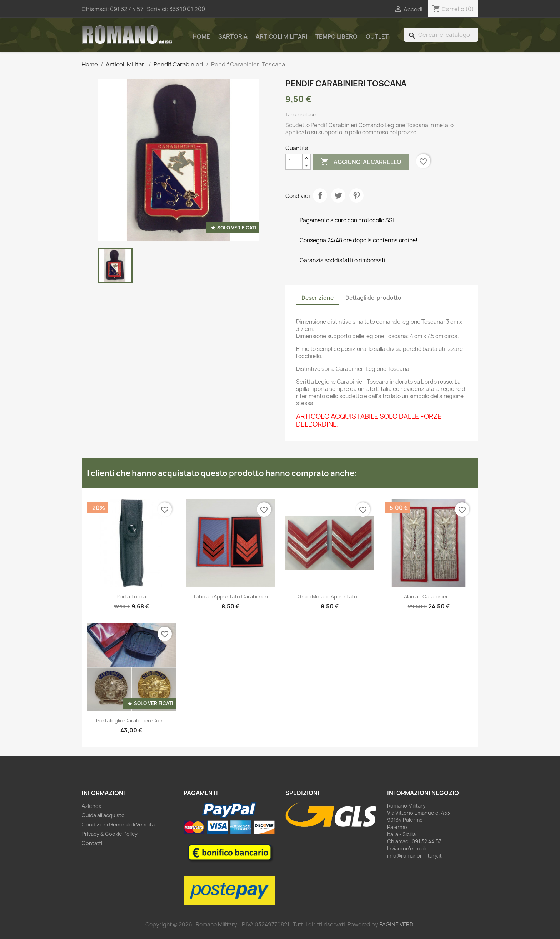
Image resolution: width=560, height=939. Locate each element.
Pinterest (356, 195)
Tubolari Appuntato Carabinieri (230, 597)
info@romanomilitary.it (414, 856)
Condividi (320, 195)
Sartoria (233, 36)
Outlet (377, 36)
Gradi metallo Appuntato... (329, 597)
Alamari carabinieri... (429, 597)
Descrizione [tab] (317, 298)
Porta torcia (131, 597)
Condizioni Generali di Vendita (118, 824)
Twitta (338, 195)
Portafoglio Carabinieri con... (131, 721)
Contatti (92, 843)
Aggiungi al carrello (361, 162)
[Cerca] (441, 35)
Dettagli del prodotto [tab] (373, 298)
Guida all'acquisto (103, 815)
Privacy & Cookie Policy (110, 834)
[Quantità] (294, 162)
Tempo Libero (336, 36)
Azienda (92, 806)
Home (201, 36)
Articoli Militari (281, 36)
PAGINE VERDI (397, 925)
